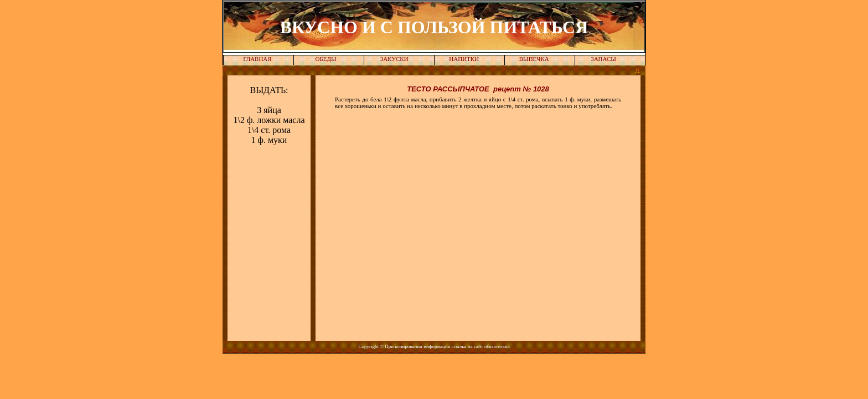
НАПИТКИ (464, 59)
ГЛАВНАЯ (257, 59)
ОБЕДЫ (326, 59)
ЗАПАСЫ (603, 59)
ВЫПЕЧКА (534, 59)
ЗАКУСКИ (394, 59)
